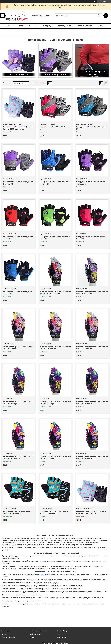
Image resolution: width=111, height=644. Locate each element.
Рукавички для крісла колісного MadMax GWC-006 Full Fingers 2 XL (92, 458)
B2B (36, 26)
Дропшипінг (62, 637)
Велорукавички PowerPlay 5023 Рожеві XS (54, 128)
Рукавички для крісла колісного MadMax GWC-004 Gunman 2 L (18, 348)
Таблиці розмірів (36, 634)
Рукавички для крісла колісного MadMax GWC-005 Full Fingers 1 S (55, 403)
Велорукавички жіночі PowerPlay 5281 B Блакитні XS (55, 183)
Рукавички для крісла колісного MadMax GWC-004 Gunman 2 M (55, 348)
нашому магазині (42, 574)
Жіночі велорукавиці (55, 75)
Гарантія (4, 634)
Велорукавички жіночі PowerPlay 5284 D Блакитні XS (18, 293)
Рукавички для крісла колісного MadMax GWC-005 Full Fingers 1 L (18, 403)
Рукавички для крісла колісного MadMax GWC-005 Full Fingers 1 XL (92, 403)
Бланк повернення (8, 637)
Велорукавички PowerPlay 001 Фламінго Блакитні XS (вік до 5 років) (92, 512)
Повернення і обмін (85, 26)
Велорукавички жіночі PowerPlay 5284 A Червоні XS (18, 238)
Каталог (9, 26)
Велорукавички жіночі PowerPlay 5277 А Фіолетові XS (18, 183)
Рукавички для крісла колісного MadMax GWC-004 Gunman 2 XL (92, 348)
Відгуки (33, 637)
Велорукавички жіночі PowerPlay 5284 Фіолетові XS (91, 183)
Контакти (101, 26)
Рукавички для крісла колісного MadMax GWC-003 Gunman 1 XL (92, 293)
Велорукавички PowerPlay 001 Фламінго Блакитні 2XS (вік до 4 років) (18, 128)
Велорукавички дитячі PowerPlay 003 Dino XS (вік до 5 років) (54, 512)
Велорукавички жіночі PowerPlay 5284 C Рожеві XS (92, 238)
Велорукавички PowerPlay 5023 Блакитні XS (92, 128)
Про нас (60, 634)
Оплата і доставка (65, 26)
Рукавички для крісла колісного (93, 73)
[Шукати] (99, 16)
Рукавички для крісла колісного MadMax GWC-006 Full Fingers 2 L (18, 458)
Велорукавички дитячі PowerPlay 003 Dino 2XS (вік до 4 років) (17, 512)
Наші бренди (47, 26)
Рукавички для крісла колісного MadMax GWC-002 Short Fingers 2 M (55, 293)
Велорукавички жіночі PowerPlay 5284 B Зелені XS (55, 238)
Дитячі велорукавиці (19, 75)
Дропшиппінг (24, 26)
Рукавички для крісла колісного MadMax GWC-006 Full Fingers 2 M (55, 458)
